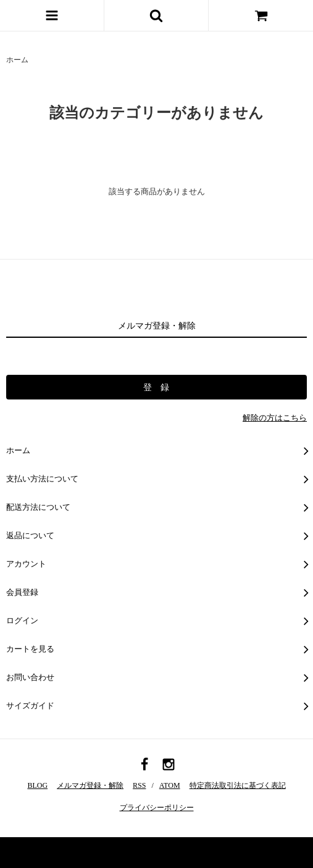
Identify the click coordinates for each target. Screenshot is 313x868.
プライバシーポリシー (157, 808)
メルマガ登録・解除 (90, 785)
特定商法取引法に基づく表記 (238, 785)
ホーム (17, 60)
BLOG (37, 785)
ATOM (170, 785)
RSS (139, 785)
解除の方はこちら (275, 418)
